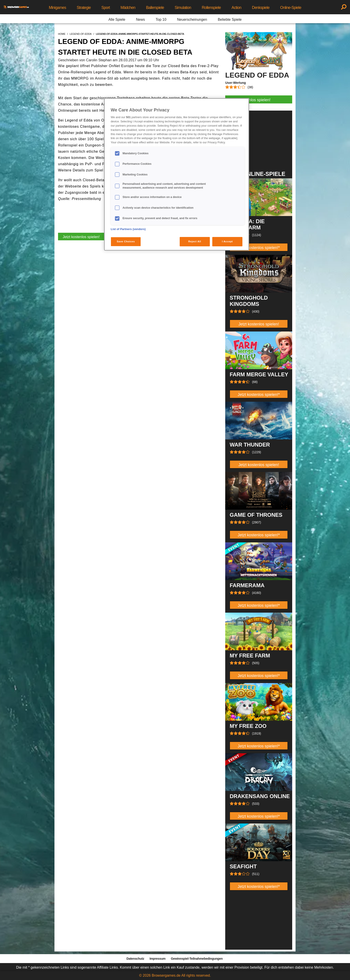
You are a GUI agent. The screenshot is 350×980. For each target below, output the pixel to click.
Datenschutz (135, 959)
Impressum (158, 959)
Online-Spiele (291, 8)
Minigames (57, 8)
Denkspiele (261, 8)
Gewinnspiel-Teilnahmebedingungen (197, 959)
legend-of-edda (81, 34)
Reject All (195, 241)
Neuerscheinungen (192, 20)
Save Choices (126, 241)
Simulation (183, 8)
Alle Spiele (117, 20)
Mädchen (128, 8)
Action (236, 8)
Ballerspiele (155, 8)
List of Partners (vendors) (128, 229)
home (62, 34)
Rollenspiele (211, 8)
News (140, 20)
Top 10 (161, 20)
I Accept (227, 241)
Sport (106, 8)
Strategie (84, 8)
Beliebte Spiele (230, 20)
